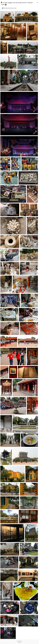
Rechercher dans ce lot (10, 8)
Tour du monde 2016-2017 (20, 3)
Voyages (10, 3)
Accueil (5, 3)
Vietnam (30, 3)
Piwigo (19, 642)
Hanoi (3, 5)
